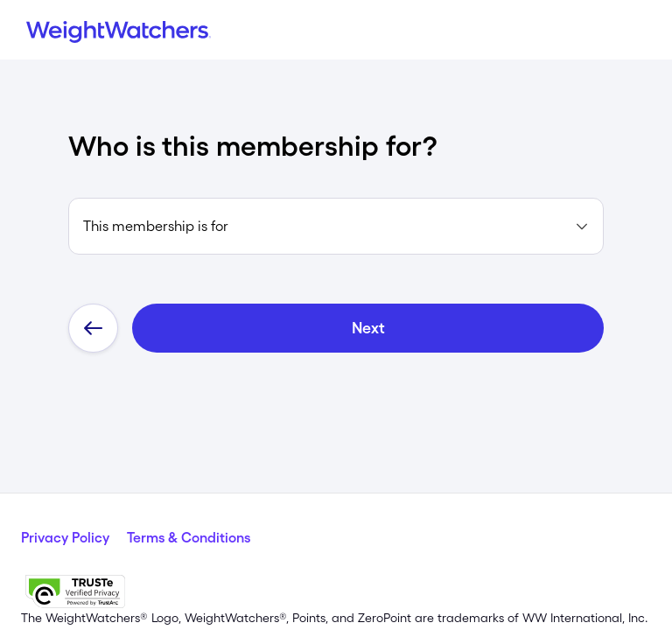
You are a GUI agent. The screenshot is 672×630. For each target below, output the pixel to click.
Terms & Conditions (189, 537)
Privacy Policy (65, 537)
